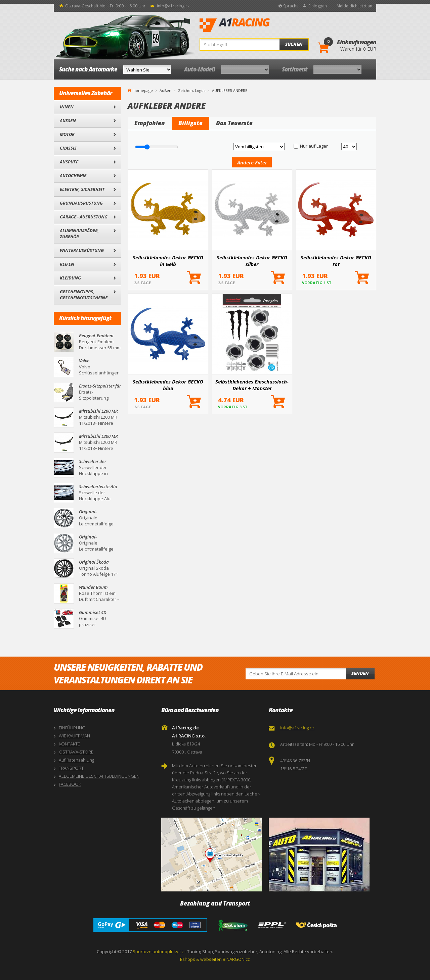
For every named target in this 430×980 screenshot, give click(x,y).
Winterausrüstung (82, 250)
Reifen (67, 264)
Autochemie (73, 175)
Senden (360, 673)
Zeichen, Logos (192, 90)
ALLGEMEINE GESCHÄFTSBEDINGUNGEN (99, 776)
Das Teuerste (234, 123)
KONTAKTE (69, 744)
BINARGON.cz (236, 959)
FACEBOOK (70, 784)
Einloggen (318, 6)
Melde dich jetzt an (354, 6)
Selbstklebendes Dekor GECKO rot (336, 261)
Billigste (190, 123)
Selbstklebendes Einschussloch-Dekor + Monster (252, 385)
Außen (68, 120)
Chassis (68, 148)
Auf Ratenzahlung (76, 760)
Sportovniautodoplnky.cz (158, 951)
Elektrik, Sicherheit (82, 189)
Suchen (294, 44)
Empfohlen (150, 123)
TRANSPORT (71, 768)
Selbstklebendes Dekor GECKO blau (168, 385)
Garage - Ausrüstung (84, 217)
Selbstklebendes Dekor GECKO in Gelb (168, 261)
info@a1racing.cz (173, 6)
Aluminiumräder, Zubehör (79, 234)
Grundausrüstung (81, 203)
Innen (67, 107)
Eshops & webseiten (201, 959)
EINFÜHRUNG (72, 728)
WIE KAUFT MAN (74, 736)
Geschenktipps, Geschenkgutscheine (84, 295)
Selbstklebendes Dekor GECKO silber (252, 261)
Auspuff (69, 162)
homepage (143, 90)
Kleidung (70, 278)
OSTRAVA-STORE (76, 752)
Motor (67, 134)
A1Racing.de (257, 25)
